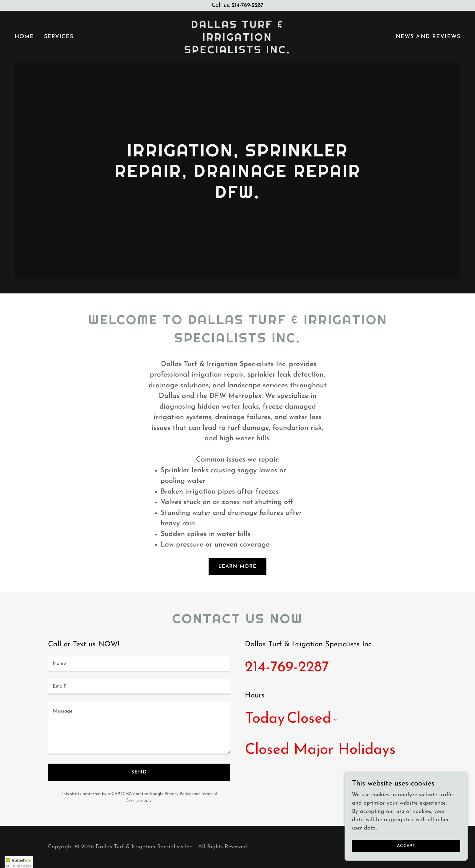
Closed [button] (309, 719)
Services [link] (59, 37)
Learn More (237, 567)
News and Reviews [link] (428, 37)
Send (139, 772)
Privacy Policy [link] (178, 794)
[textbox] (139, 664)
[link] (238, 52)
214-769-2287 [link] (287, 668)
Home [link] (24, 37)
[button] (334, 720)
